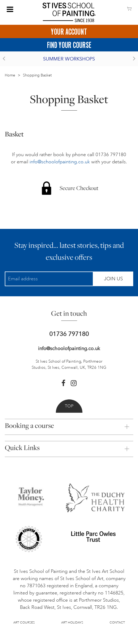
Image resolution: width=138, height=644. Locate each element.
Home (10, 75)
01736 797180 (69, 334)
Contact (117, 623)
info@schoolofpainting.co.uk (60, 162)
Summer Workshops (69, 59)
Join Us (113, 279)
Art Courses (24, 623)
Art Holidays (72, 623)
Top (69, 406)
